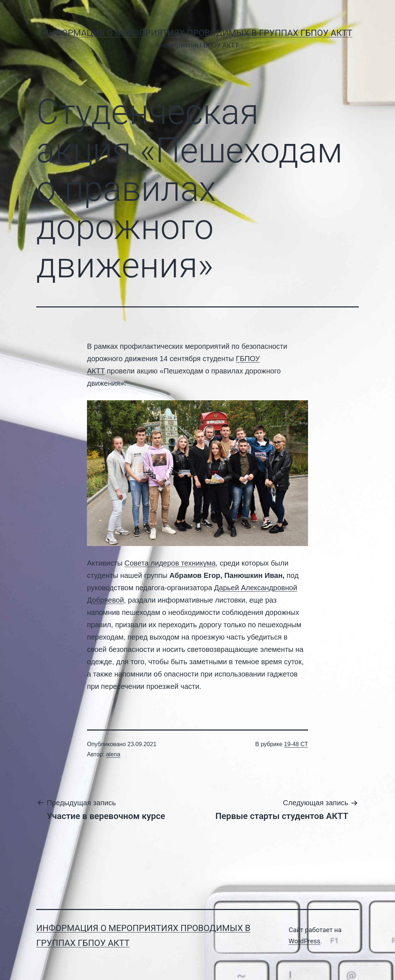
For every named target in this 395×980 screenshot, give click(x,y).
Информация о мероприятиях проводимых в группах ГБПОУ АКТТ (197, 33)
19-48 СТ (296, 744)
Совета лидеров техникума (170, 563)
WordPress (304, 941)
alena (113, 754)
